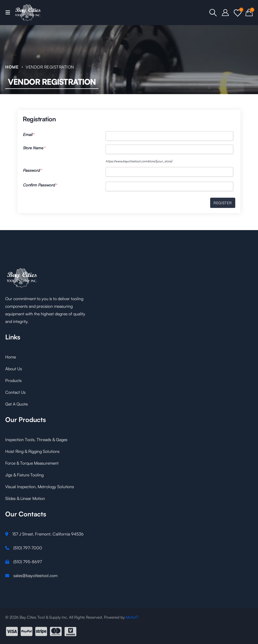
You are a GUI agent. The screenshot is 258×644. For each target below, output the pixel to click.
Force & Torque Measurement (32, 463)
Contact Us (15, 392)
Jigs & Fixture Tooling (24, 475)
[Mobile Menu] (9, 13)
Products (13, 380)
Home (11, 357)
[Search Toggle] (213, 13)
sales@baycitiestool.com (35, 575)
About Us (14, 369)
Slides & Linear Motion (25, 498)
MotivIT (132, 617)
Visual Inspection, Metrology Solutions (40, 487)
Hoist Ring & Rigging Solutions (32, 451)
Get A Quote (16, 404)
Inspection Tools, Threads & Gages (36, 440)
